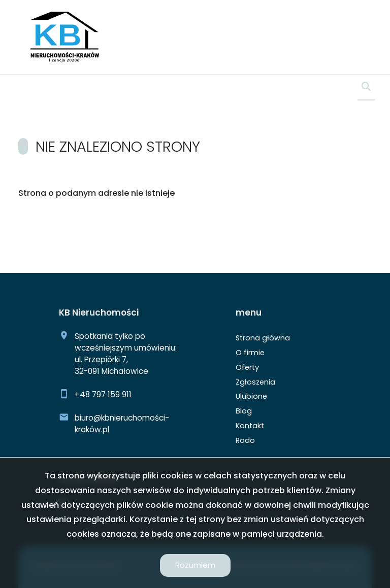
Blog (244, 411)
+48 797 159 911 (103, 394)
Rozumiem (195, 565)
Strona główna (263, 338)
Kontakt (250, 426)
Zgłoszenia (255, 382)
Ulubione (251, 396)
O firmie (250, 353)
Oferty (247, 367)
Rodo (245, 440)
